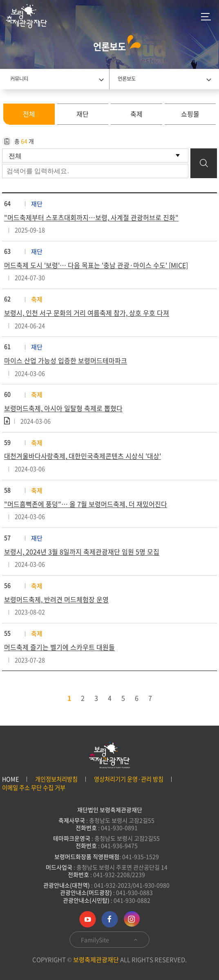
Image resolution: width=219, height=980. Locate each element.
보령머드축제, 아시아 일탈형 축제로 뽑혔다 (63, 408)
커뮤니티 (19, 79)
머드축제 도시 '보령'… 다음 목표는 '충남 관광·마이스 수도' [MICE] (96, 265)
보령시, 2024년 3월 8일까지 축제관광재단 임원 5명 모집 (82, 552)
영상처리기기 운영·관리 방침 (129, 779)
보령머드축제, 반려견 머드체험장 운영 (56, 599)
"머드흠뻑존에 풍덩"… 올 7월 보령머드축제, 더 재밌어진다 (86, 504)
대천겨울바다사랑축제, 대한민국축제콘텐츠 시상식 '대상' (83, 456)
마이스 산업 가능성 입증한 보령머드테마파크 (66, 360)
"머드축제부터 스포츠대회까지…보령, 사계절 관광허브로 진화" (91, 217)
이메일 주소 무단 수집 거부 (34, 788)
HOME (10, 779)
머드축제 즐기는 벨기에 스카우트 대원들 (59, 647)
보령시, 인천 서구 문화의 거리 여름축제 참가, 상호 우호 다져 (87, 313)
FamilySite (110, 940)
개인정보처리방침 (56, 779)
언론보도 (127, 79)
